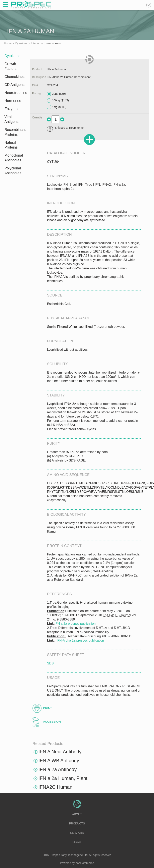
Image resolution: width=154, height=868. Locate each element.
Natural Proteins (11, 145)
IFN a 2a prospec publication (75, 624)
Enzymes (12, 109)
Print (48, 708)
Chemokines (14, 77)
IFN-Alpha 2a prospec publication (80, 640)
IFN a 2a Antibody (58, 769)
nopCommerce (85, 863)
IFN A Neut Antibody (60, 752)
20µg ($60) (56, 94)
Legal (77, 842)
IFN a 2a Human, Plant (63, 778)
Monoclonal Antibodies (14, 158)
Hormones (13, 101)
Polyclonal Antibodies (13, 171)
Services (77, 833)
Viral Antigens (11, 119)
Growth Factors (10, 66)
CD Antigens (14, 85)
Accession (52, 722)
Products (77, 823)
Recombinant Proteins (15, 132)
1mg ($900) (57, 107)
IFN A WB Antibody (59, 761)
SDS (50, 663)
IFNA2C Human (55, 787)
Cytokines (12, 56)
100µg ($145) (58, 101)
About (77, 814)
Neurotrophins (15, 93)
